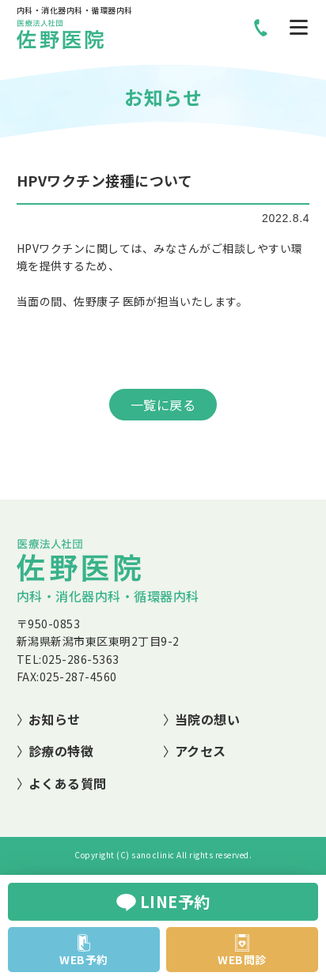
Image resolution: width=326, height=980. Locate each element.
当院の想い (208, 719)
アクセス (201, 751)
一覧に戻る (163, 405)
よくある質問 (68, 783)
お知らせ (55, 719)
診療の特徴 (61, 751)
